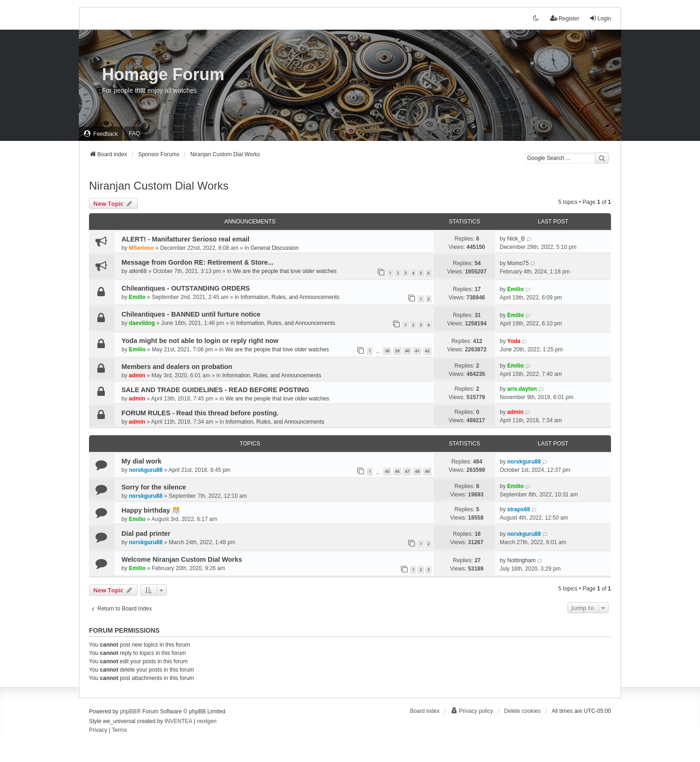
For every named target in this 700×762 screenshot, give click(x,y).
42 (427, 351)
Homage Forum (163, 74)
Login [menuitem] (600, 18)
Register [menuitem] (565, 18)
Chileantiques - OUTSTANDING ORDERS (186, 288)
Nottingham (521, 560)
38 (387, 351)
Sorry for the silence (154, 487)
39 (397, 351)
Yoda (514, 341)
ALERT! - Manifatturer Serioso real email (185, 239)
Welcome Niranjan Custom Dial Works (182, 559)
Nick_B (516, 239)
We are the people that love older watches (285, 271)
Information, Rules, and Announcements (290, 297)
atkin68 (138, 271)
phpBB (128, 711)
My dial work (141, 461)
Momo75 (518, 263)
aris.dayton (522, 389)
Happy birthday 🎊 (151, 510)
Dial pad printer (146, 533)
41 (417, 351)
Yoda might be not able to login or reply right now (200, 341)
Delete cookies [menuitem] (522, 711)
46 (397, 471)
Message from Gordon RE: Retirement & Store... (197, 262)
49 (427, 471)
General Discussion (274, 248)
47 (407, 471)
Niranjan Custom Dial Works (159, 186)
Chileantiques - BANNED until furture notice (191, 314)
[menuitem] (101, 134)
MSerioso (141, 248)
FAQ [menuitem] (134, 133)
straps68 (519, 509)
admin (137, 375)
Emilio (137, 297)
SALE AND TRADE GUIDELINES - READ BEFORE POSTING (215, 390)
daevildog (142, 323)
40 (407, 351)
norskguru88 (146, 470)
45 (387, 471)
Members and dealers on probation (177, 367)
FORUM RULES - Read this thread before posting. (200, 413)
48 (417, 471)
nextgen (207, 721)
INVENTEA (178, 721)
